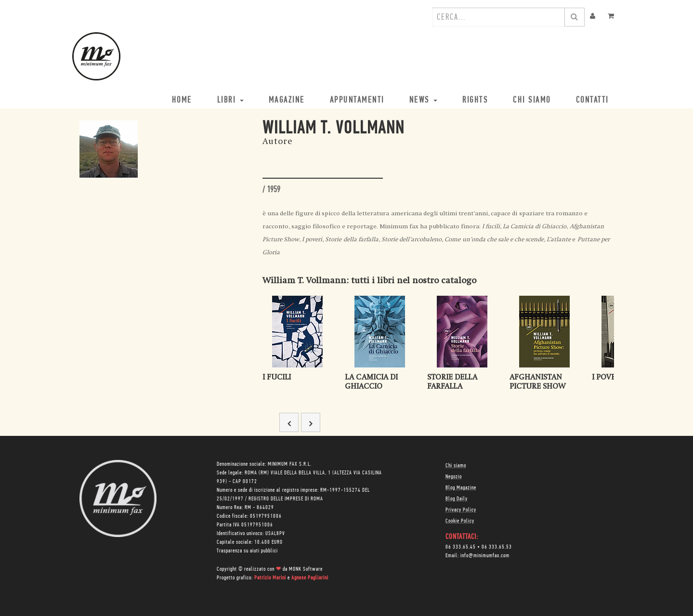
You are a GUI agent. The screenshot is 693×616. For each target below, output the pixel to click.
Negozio (454, 477)
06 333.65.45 (461, 547)
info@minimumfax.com (485, 556)
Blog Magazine (461, 488)
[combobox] (498, 17)
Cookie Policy (460, 521)
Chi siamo (456, 466)
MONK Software (306, 569)
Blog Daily (457, 499)
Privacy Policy (461, 510)
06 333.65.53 (497, 547)
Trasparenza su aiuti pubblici (247, 551)
